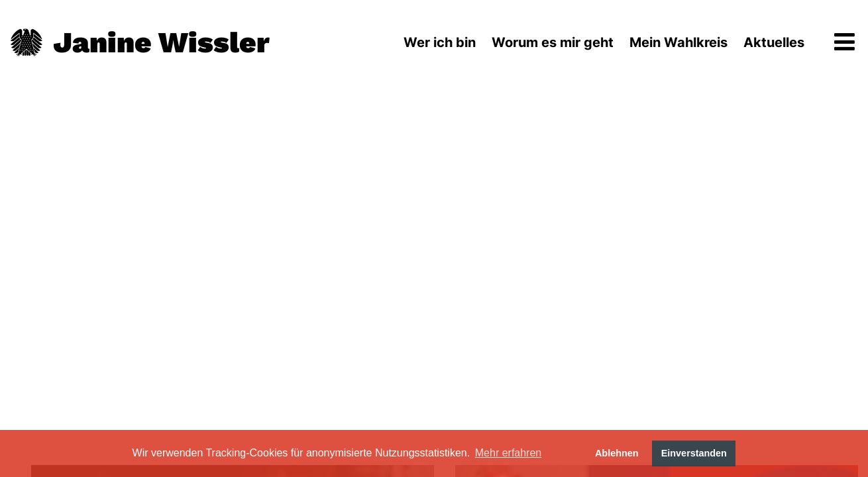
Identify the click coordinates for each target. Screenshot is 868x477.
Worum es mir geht (553, 42)
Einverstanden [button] (694, 453)
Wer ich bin (440, 42)
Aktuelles (774, 42)
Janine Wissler (161, 42)
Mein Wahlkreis (678, 42)
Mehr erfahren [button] (509, 453)
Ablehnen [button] (617, 453)
